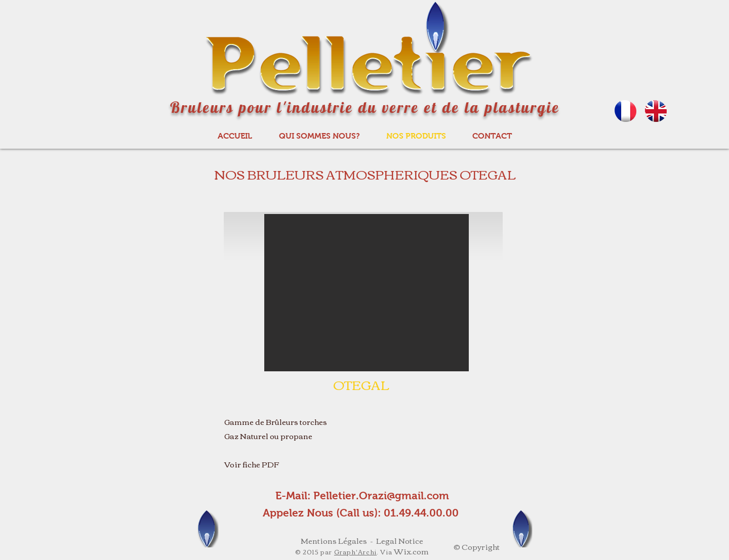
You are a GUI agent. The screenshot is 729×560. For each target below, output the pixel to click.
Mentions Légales (334, 540)
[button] (367, 293)
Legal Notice (400, 540)
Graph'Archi (355, 552)
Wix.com (411, 551)
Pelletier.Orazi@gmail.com (381, 496)
